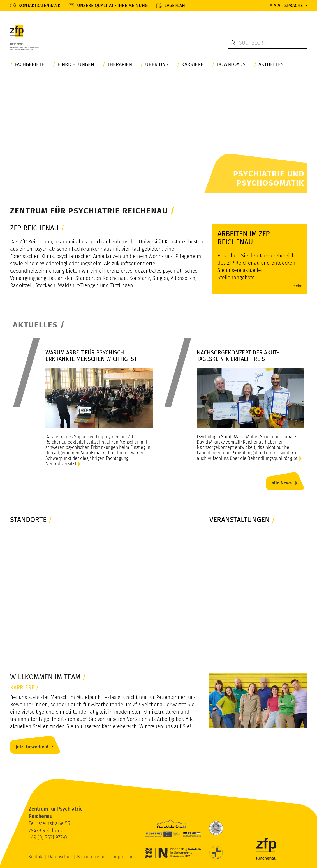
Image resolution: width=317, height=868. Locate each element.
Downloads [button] (231, 65)
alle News (282, 483)
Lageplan (175, 5)
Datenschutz (61, 857)
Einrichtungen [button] (76, 65)
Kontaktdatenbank (39, 5)
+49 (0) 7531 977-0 (48, 837)
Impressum (124, 857)
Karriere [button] (192, 65)
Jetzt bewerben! (32, 747)
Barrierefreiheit (93, 857)
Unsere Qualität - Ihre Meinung (112, 5)
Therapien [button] (120, 65)
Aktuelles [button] (271, 65)
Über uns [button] (157, 65)
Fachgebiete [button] (29, 65)
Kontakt (37, 857)
